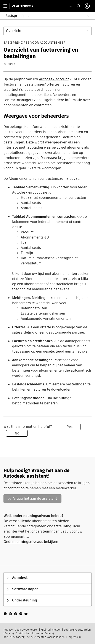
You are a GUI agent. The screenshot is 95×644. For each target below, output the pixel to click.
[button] (45, 16)
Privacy (8, 630)
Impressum (75, 637)
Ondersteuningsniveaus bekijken (31, 542)
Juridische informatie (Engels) (35, 633)
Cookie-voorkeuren (27, 630)
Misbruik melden (51, 630)
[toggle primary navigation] (8, 6)
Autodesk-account (54, 79)
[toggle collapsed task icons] (70, 6)
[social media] (16, 613)
